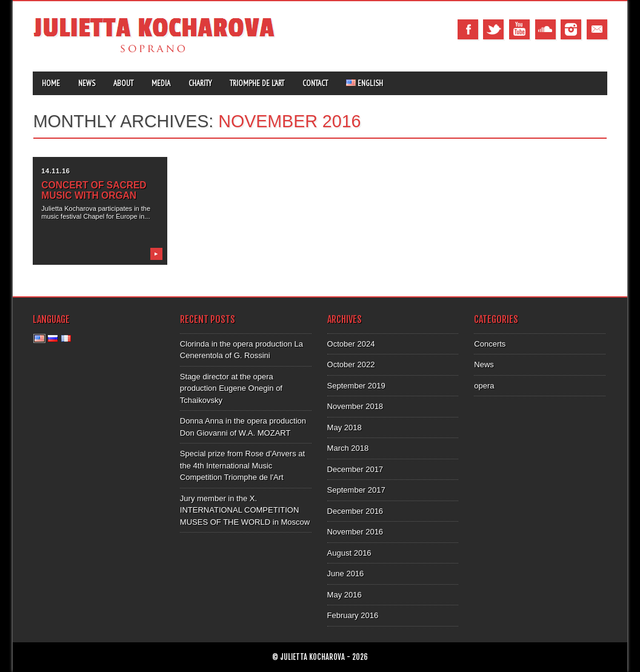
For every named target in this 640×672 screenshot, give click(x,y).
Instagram (571, 29)
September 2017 (356, 490)
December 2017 (355, 469)
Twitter (493, 29)
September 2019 (356, 386)
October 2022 (351, 364)
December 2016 (355, 511)
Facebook (468, 29)
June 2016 (346, 574)
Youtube (519, 29)
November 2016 (355, 532)
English (365, 83)
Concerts (490, 344)
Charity (200, 83)
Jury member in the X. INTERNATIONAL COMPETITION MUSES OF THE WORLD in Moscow (245, 510)
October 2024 (351, 344)
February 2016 (353, 615)
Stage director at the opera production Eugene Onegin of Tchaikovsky (231, 388)
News (87, 83)
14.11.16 (55, 171)
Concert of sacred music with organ (94, 190)
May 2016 (345, 595)
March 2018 (348, 448)
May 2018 (345, 427)
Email (597, 29)
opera (484, 386)
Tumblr (545, 29)
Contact (315, 83)
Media (161, 83)
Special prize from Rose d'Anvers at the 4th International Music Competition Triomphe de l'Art (242, 465)
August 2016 (349, 553)
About (123, 83)
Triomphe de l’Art (257, 83)
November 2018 (355, 406)
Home (51, 83)
